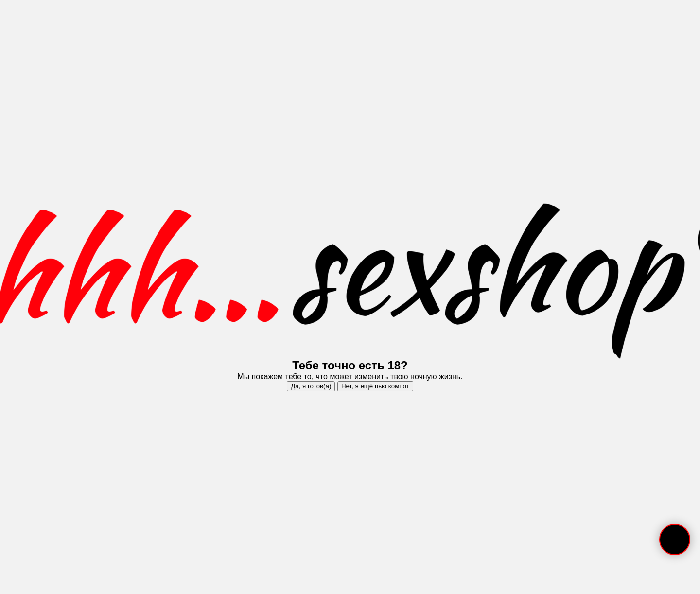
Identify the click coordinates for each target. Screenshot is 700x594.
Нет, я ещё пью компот (375, 386)
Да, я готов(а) (311, 386)
